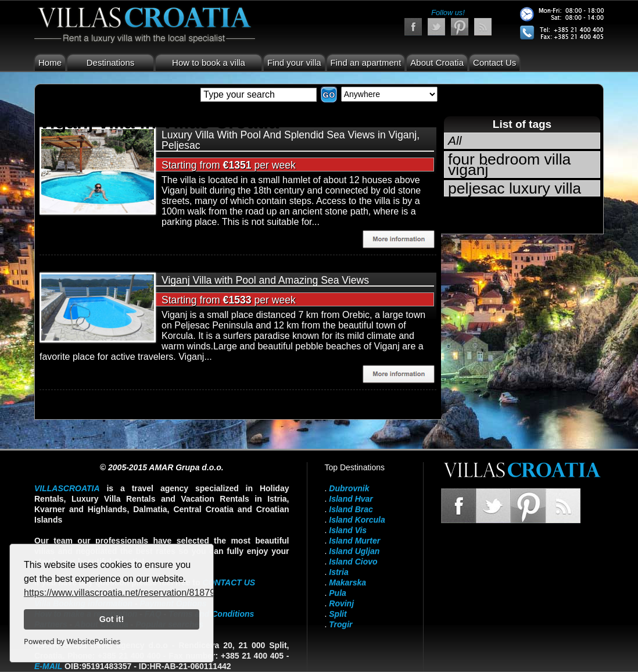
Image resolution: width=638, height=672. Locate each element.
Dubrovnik (349, 488)
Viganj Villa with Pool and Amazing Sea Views (265, 280)
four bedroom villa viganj (509, 165)
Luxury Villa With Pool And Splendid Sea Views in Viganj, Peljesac (291, 140)
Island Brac (351, 509)
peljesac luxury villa (515, 188)
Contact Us (494, 62)
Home (50, 62)
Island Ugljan (354, 551)
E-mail (48, 666)
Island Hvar (351, 499)
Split (338, 614)
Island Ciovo (353, 562)
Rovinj (341, 603)
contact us (229, 582)
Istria (338, 572)
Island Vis (348, 530)
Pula (338, 593)
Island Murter (354, 541)
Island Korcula (357, 520)
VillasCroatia (67, 488)
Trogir (340, 624)
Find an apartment (366, 62)
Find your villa (294, 62)
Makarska (347, 582)
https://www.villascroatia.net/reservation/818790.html (132, 593)
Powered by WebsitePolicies (72, 641)
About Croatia (437, 62)
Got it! (112, 619)
